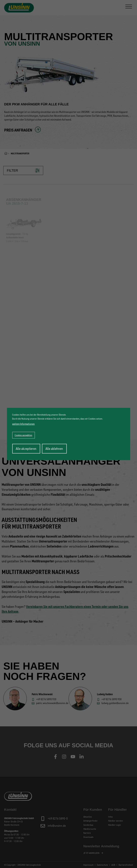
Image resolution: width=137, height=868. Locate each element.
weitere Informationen (23, 424)
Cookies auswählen (23, 435)
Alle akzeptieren (26, 449)
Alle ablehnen (54, 449)
